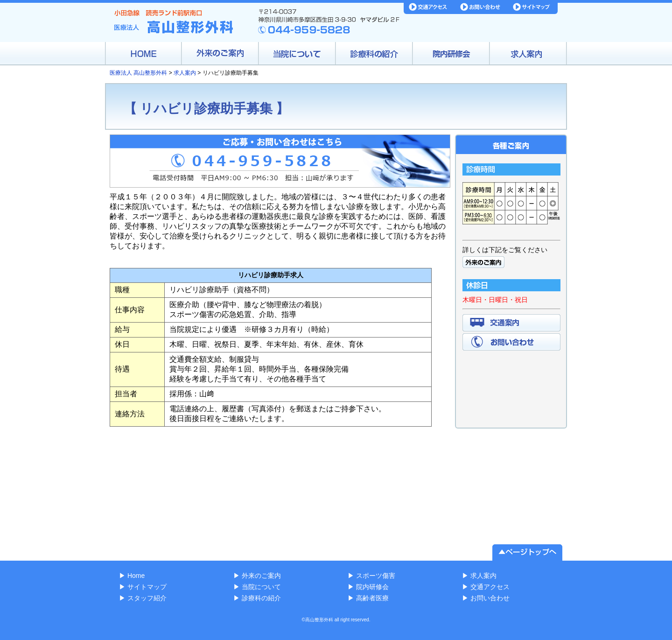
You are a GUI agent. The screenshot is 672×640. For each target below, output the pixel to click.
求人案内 (185, 73)
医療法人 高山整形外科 (138, 73)
